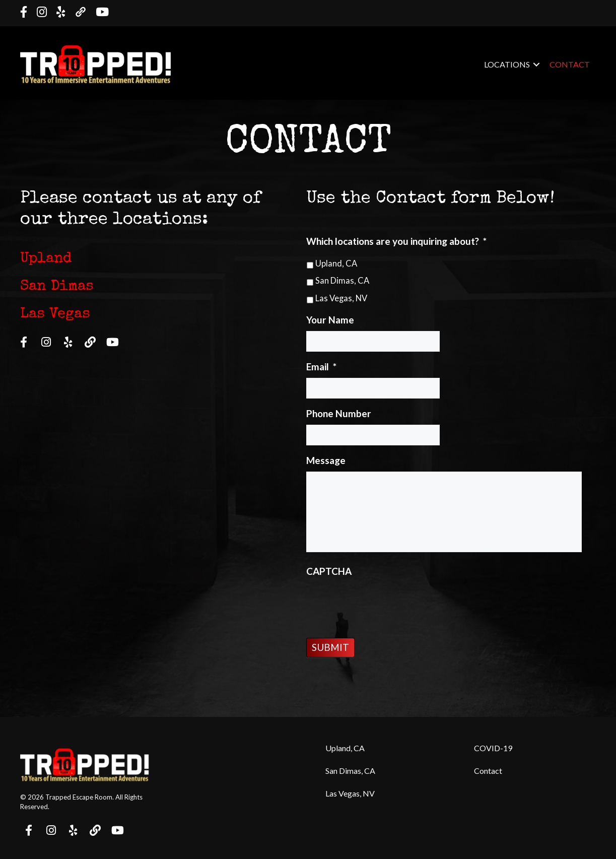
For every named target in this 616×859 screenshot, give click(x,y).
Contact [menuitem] (570, 64)
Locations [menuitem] (507, 64)
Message (326, 460)
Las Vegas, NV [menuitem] (350, 793)
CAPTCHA (329, 571)
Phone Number (339, 413)
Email (321, 367)
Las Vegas (55, 315)
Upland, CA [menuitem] (345, 748)
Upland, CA (336, 263)
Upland (46, 259)
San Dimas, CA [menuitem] (350, 771)
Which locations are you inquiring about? (396, 241)
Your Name (330, 320)
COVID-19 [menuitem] (493, 748)
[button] (536, 64)
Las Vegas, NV (341, 298)
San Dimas (57, 287)
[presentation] (383, 602)
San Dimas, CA (342, 281)
